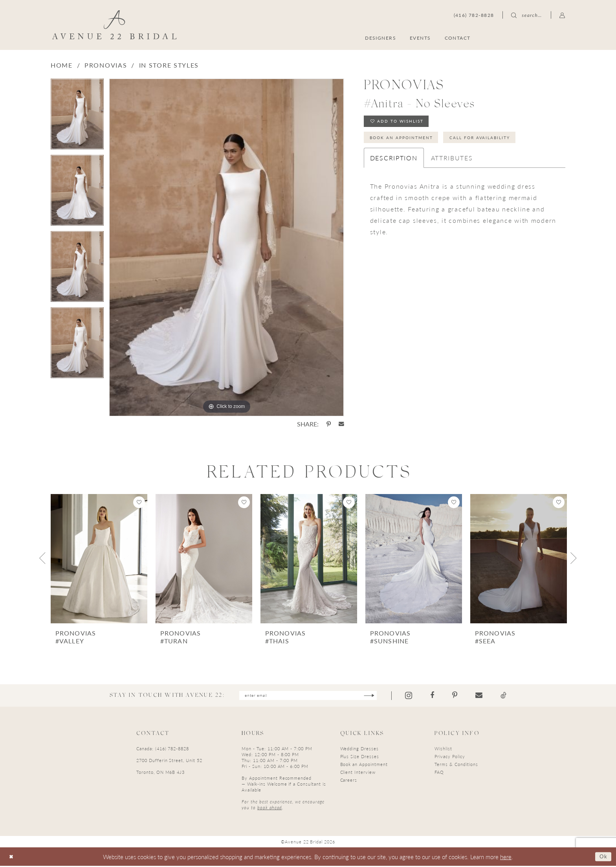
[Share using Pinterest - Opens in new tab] (329, 424)
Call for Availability (500, 142)
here (506, 858)
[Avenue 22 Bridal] (115, 25)
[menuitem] (527, 38)
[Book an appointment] (527, 38)
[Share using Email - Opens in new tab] (341, 424)
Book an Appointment (408, 142)
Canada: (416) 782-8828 (163, 750)
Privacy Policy (450, 758)
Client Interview (358, 774)
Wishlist (443, 750)
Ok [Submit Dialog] (602, 857)
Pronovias (106, 65)
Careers (349, 782)
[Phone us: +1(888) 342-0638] (474, 15)
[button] (562, 15)
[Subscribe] (380, 696)
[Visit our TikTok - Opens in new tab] (516, 696)
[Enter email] (308, 696)
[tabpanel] (77, 117)
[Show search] (526, 15)
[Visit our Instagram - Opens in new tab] (421, 696)
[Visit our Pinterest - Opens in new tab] (467, 696)
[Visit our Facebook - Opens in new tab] (444, 696)
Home (62, 65)
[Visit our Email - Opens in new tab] (491, 696)
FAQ (439, 774)
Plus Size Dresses (360, 758)
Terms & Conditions (456, 766)
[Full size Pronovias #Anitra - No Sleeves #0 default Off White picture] (226, 247)
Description (394, 163)
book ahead (270, 809)
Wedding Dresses (359, 750)
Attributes (452, 163)
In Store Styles (169, 65)
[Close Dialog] (12, 858)
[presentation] (99, 559)
